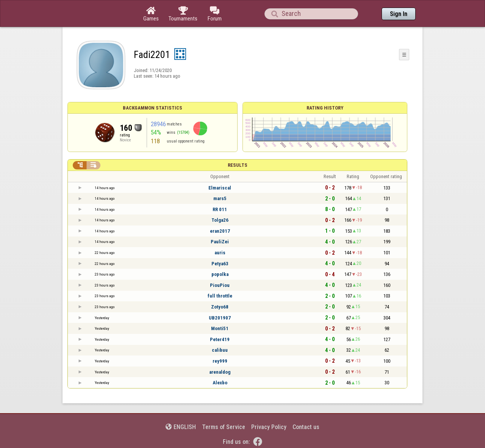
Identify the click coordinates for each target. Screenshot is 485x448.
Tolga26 (220, 220)
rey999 (220, 361)
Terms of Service (224, 427)
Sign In (399, 14)
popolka (220, 274)
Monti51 (220, 328)
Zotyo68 (220, 307)
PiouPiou (220, 285)
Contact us (306, 427)
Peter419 (220, 339)
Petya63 (220, 264)
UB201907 (220, 318)
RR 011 (220, 209)
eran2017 (220, 231)
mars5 (220, 198)
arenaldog (220, 372)
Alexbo (220, 383)
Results (238, 165)
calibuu (220, 350)
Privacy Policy (269, 427)
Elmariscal (220, 188)
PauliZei (220, 242)
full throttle (220, 296)
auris (220, 253)
